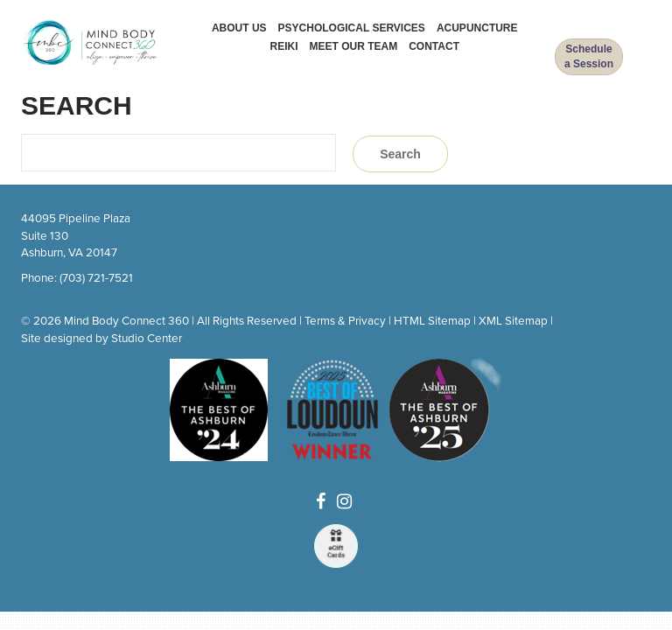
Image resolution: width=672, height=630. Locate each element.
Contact (434, 46)
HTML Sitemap (432, 321)
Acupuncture (477, 28)
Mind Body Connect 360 (126, 321)
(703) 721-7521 (96, 278)
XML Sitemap (513, 321)
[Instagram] (344, 502)
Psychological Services (352, 28)
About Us (239, 28)
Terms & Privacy (345, 321)
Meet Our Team (354, 46)
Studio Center (147, 339)
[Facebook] (321, 502)
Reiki (284, 46)
